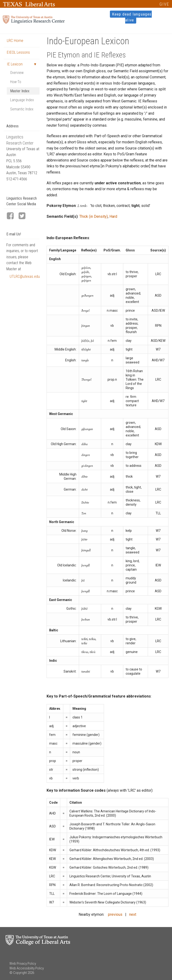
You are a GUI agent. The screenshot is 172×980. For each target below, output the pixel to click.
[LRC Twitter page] (24, 216)
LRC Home (15, 40)
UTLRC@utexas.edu (25, 276)
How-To (16, 82)
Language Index (22, 100)
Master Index (20, 91)
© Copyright (18, 973)
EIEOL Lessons (18, 52)
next (133, 914)
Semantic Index (22, 109)
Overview (17, 73)
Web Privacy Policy (23, 964)
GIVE (164, 4)
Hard (113, 216)
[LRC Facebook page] (12, 216)
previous (115, 914)
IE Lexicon (15, 64)
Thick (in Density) (94, 216)
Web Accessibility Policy (27, 968)
